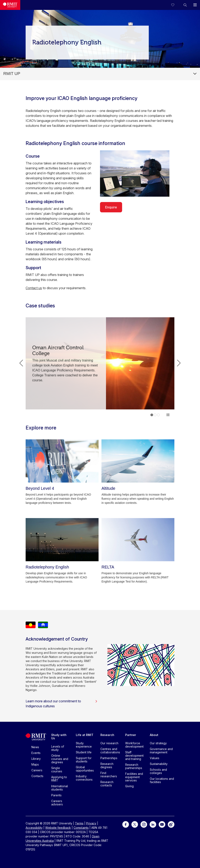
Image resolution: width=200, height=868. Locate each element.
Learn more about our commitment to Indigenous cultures (62, 704)
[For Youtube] (162, 824)
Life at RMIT (85, 735)
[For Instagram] (144, 824)
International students (60, 788)
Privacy (91, 823)
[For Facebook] (126, 824)
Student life (84, 752)
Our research (109, 743)
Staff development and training (134, 756)
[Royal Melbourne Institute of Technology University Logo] (10, 5)
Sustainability (159, 764)
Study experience (84, 745)
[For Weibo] (171, 824)
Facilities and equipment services (134, 777)
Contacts (37, 776)
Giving (129, 786)
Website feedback (58, 828)
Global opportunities (85, 769)
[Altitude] (138, 461)
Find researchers (109, 775)
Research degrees (107, 765)
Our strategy (158, 743)
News (35, 747)
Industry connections (84, 778)
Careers (37, 770)
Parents (56, 795)
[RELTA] (138, 540)
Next (179, 363)
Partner (131, 735)
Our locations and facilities (162, 780)
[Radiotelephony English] (62, 540)
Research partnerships (134, 766)
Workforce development (134, 745)
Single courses (57, 770)
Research (107, 735)
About (154, 735)
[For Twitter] (135, 824)
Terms (79, 823)
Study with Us (59, 737)
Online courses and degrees (60, 759)
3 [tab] (158, 415)
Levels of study (58, 748)
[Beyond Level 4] (62, 461)
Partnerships (109, 758)
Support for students (84, 760)
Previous (21, 363)
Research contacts (107, 784)
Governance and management (161, 751)
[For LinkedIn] (153, 824)
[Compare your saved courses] (175, 5)
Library (36, 759)
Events (36, 753)
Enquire (111, 207)
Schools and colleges (158, 771)
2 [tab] (155, 415)
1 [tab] (152, 415)
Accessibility (34, 828)
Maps (35, 764)
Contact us (34, 288)
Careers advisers (57, 803)
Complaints (81, 828)
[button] (185, 5)
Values (155, 758)
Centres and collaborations (110, 751)
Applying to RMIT (59, 779)
